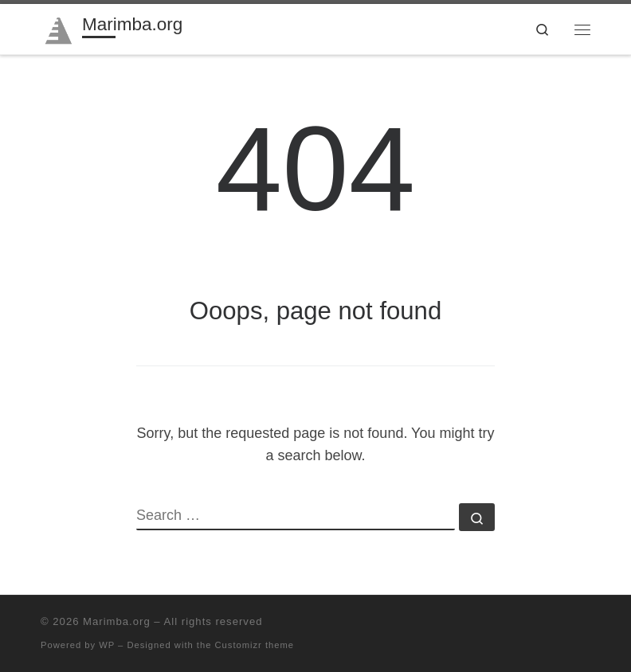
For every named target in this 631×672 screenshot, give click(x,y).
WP (107, 645)
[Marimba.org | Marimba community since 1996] (59, 27)
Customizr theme (255, 645)
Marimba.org (117, 621)
